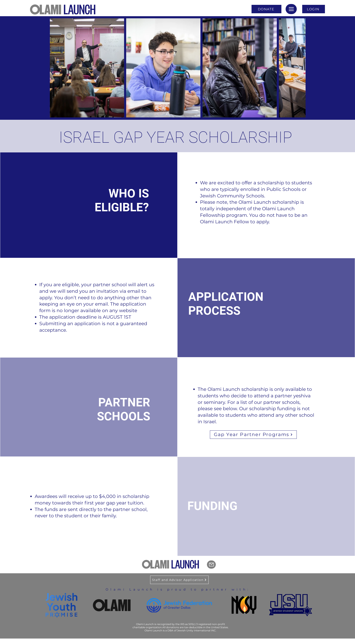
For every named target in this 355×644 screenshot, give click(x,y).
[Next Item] (298, 68)
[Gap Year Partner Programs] (253, 435)
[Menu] (291, 9)
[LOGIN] (314, 9)
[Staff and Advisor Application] (179, 580)
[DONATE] (266, 9)
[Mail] (211, 565)
